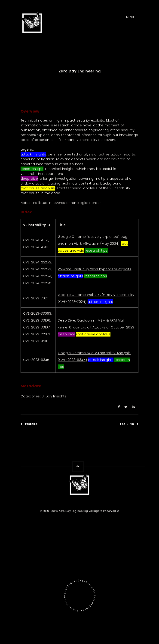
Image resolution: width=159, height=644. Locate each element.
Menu (130, 17)
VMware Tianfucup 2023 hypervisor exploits (95, 269)
